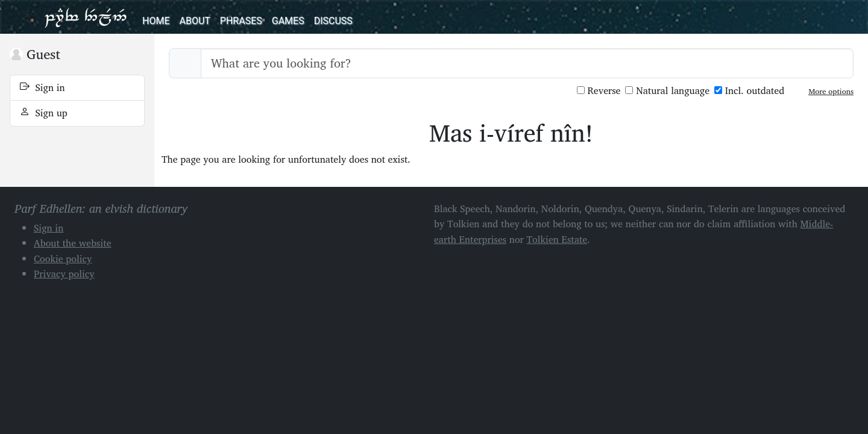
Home (156, 21)
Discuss (333, 21)
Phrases (241, 21)
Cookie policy (63, 259)
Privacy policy (64, 274)
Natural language (667, 91)
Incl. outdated (749, 91)
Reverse (599, 91)
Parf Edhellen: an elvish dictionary (86, 17)
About (194, 21)
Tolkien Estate (557, 239)
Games (288, 21)
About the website (73, 243)
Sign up (44, 113)
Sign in (42, 87)
